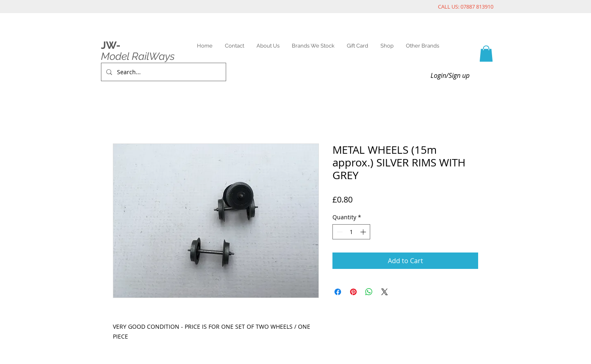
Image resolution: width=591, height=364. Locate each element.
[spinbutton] (351, 232)
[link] (486, 53)
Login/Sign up (450, 75)
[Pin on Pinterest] (353, 292)
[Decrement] (339, 232)
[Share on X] (385, 292)
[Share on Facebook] (338, 292)
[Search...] (163, 72)
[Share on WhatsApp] (369, 292)
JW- (111, 45)
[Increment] (364, 232)
